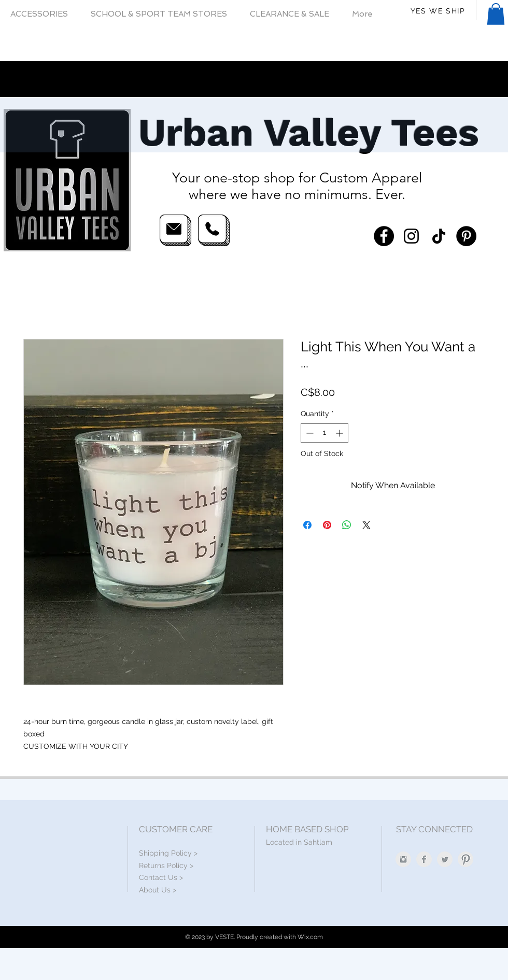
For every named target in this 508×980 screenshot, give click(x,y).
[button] (496, 14)
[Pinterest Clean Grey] (465, 859)
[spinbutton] (324, 433)
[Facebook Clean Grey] (424, 859)
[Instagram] (411, 236)
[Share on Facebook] (307, 525)
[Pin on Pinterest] (327, 525)
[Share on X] (366, 525)
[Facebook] (384, 236)
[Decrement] (309, 433)
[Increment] (340, 433)
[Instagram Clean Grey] (403, 859)
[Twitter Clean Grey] (445, 859)
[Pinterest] (466, 236)
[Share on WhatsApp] (347, 525)
